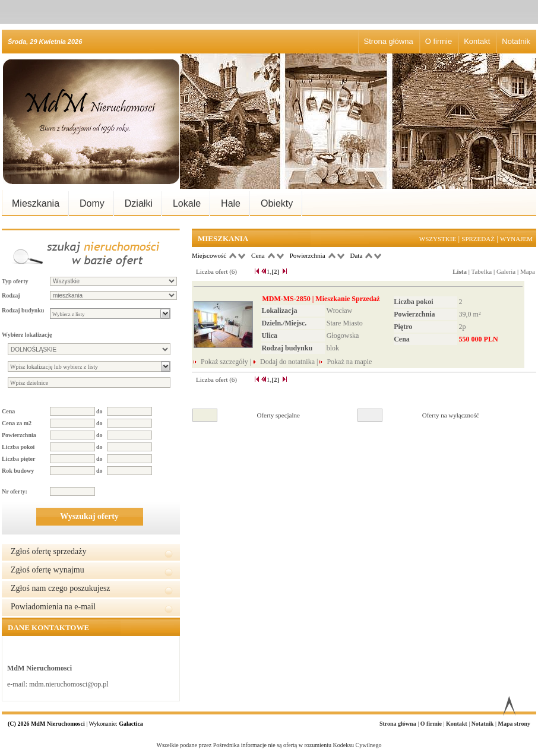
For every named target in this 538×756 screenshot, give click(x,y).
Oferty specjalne (279, 415)
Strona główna (389, 41)
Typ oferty (15, 281)
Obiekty (277, 203)
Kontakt (477, 41)
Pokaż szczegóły (225, 362)
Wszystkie (438, 239)
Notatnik (516, 41)
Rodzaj (11, 295)
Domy (92, 203)
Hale (231, 203)
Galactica (131, 724)
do (99, 411)
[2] (275, 271)
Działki (139, 203)
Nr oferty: (15, 491)
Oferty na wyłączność (451, 415)
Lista (460, 271)
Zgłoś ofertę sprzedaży (49, 551)
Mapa (528, 271)
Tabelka (482, 271)
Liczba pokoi (18, 447)
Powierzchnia (19, 435)
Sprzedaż (478, 239)
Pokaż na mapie (349, 362)
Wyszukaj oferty (89, 516)
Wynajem (516, 239)
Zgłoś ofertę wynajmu (48, 570)
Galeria (506, 271)
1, (269, 271)
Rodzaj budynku (23, 310)
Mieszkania (36, 203)
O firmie (439, 41)
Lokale (187, 203)
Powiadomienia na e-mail (53, 607)
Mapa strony (514, 724)
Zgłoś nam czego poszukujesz (61, 588)
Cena (8, 411)
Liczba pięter (18, 459)
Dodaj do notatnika (287, 362)
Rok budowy (18, 471)
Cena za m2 (17, 423)
